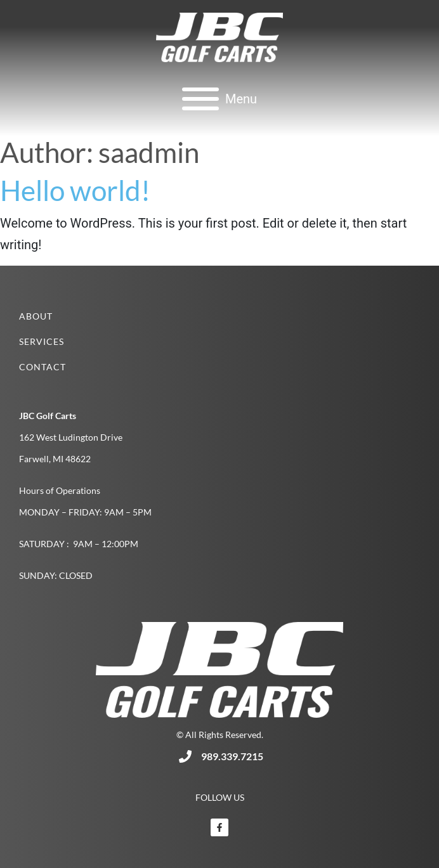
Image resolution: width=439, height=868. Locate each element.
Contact (43, 367)
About (36, 316)
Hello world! (75, 190)
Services (42, 341)
